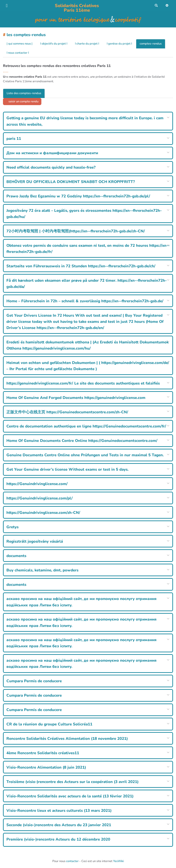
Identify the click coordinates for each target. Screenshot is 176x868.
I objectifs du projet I (54, 44)
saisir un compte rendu (23, 101)
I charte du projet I (87, 44)
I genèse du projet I (119, 44)
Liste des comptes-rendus (24, 93)
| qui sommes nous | (20, 44)
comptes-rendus (151, 44)
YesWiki (119, 861)
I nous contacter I (18, 53)
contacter (72, 861)
